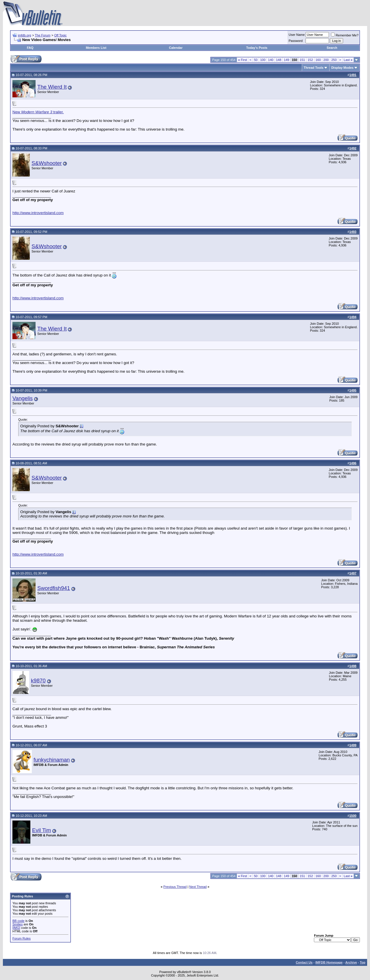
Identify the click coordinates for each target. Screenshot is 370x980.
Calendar (176, 48)
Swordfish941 (54, 588)
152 (310, 60)
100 (263, 60)
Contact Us (304, 962)
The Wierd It (52, 87)
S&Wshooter (47, 163)
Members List (96, 48)
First (243, 60)
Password (296, 41)
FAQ (30, 48)
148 (279, 60)
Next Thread (198, 887)
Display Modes (342, 68)
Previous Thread (175, 887)
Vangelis (23, 398)
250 (334, 60)
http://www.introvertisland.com (38, 213)
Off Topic (61, 35)
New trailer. (38, 112)
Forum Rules (22, 938)
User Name (297, 35)
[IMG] (16, 928)
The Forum (43, 35)
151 (302, 60)
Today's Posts (257, 48)
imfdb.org (25, 35)
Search (332, 48)
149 (286, 60)
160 (318, 60)
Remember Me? (345, 35)
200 (326, 60)
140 (271, 60)
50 (256, 60)
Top (363, 962)
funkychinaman (52, 760)
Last (348, 60)
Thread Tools (314, 68)
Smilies (17, 924)
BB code (18, 921)
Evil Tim (41, 830)
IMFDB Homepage (329, 962)
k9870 (38, 681)
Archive (351, 962)
